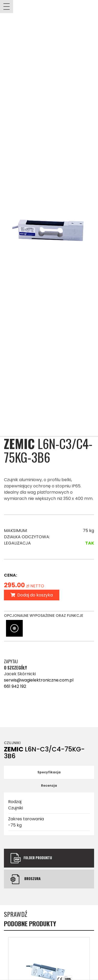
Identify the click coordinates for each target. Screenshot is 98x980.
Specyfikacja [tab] (49, 772)
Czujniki (12, 743)
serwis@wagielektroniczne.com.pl (39, 680)
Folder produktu (31, 858)
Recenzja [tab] (49, 785)
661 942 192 (15, 686)
